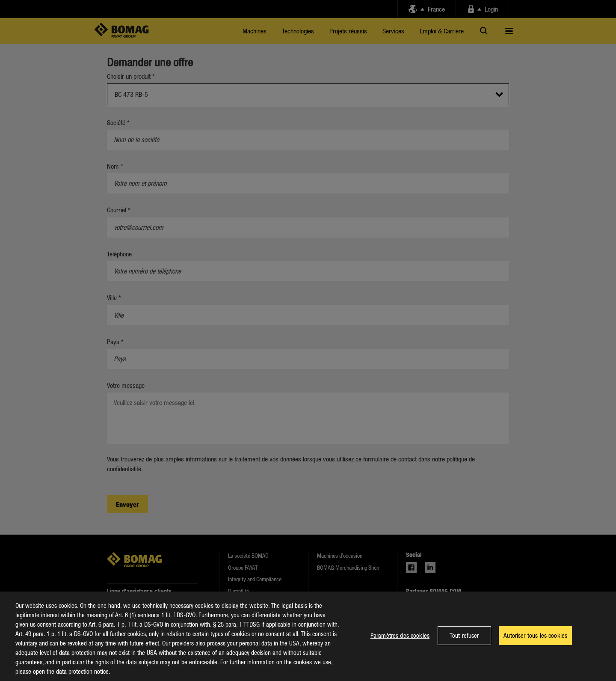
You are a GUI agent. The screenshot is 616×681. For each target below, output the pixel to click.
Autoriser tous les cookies (535, 643)
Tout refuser (464, 643)
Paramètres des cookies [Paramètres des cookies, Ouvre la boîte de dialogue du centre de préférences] (400, 643)
